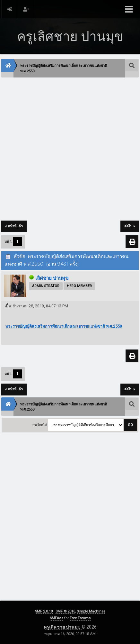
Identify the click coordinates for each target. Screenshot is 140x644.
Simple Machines (91, 611)
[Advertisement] (70, 150)
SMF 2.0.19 (44, 611)
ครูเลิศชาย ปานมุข (63, 627)
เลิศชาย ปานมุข (52, 278)
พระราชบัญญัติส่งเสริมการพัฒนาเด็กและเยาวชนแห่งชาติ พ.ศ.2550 (64, 326)
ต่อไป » (130, 226)
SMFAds (57, 618)
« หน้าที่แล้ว (14, 226)
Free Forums (80, 618)
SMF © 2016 (65, 611)
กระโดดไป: (40, 425)
